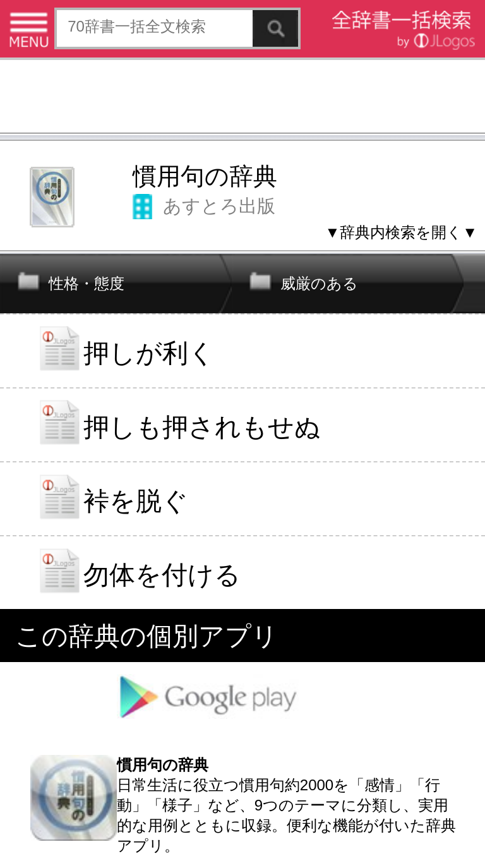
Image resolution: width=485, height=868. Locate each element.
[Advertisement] (242, 98)
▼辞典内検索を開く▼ (401, 232)
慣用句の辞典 (205, 176)
